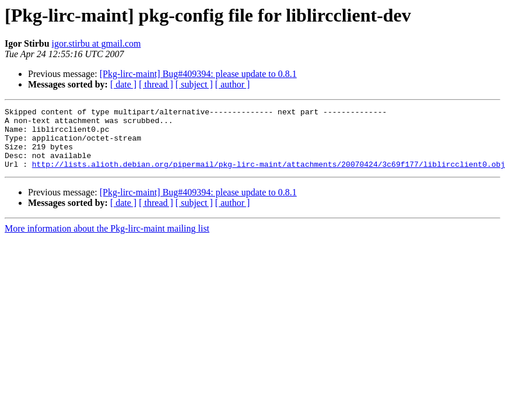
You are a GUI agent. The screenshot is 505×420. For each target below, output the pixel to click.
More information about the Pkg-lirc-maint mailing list (107, 241)
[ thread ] (156, 84)
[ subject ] (194, 84)
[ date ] (123, 84)
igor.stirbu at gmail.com (97, 43)
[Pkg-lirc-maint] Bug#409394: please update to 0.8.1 (198, 74)
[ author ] (233, 84)
